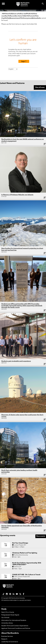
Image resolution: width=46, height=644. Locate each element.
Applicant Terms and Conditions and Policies (16, 629)
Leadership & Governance (10, 642)
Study (4, 609)
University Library (7, 623)
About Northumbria (10, 633)
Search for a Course (8, 612)
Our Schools (5, 618)
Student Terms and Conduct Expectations (15, 626)
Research (4, 639)
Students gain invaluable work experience (16, 361)
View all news (40, 87)
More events (41, 536)
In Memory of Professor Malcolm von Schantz (17, 195)
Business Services (7, 636)
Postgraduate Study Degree (10, 615)
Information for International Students (14, 620)
